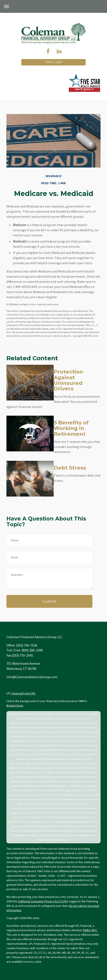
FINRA (87, 930)
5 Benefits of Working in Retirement (71, 428)
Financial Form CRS (23, 693)
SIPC (94, 930)
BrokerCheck (15, 706)
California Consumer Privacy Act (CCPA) (43, 901)
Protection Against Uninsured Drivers (68, 380)
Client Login (54, 62)
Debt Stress (70, 468)
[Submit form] (49, 601)
